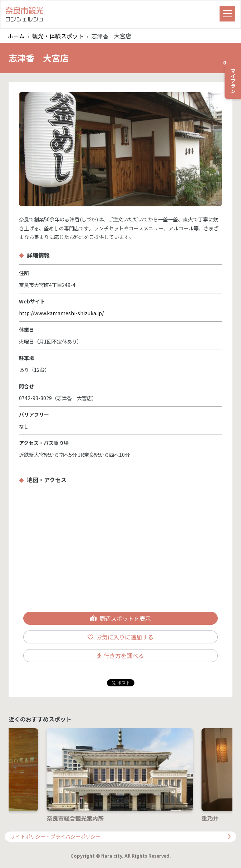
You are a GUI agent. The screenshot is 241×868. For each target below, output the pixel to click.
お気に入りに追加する (121, 637)
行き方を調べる (121, 656)
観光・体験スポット (58, 36)
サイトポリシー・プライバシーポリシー (121, 836)
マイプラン (231, 78)
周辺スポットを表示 (121, 618)
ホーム (16, 36)
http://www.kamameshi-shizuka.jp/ (61, 313)
